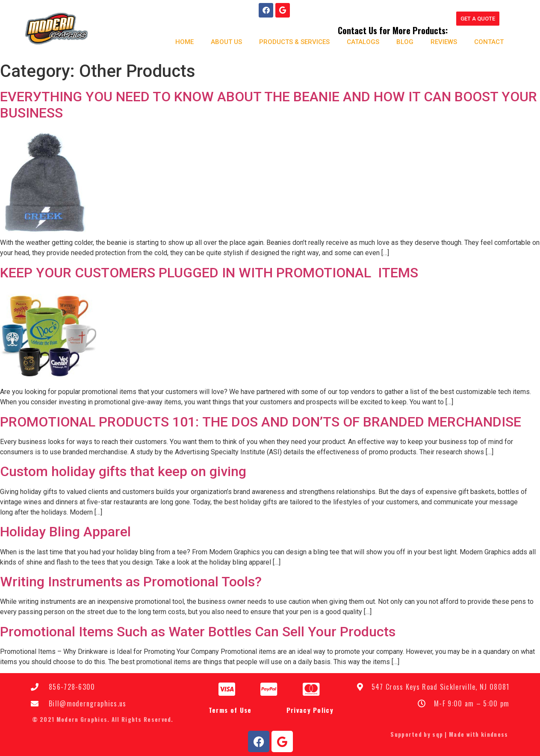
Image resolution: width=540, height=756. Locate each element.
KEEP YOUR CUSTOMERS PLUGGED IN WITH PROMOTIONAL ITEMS (209, 272)
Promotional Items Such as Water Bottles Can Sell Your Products (198, 631)
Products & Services (290, 41)
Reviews (440, 41)
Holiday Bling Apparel (65, 531)
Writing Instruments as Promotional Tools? (131, 581)
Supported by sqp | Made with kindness (449, 734)
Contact (485, 41)
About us (222, 41)
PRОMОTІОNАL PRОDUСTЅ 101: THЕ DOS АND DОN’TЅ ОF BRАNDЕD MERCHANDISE (261, 421)
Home (180, 41)
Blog (401, 41)
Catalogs (359, 41)
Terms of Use (230, 709)
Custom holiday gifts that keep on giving (123, 471)
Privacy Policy (310, 709)
